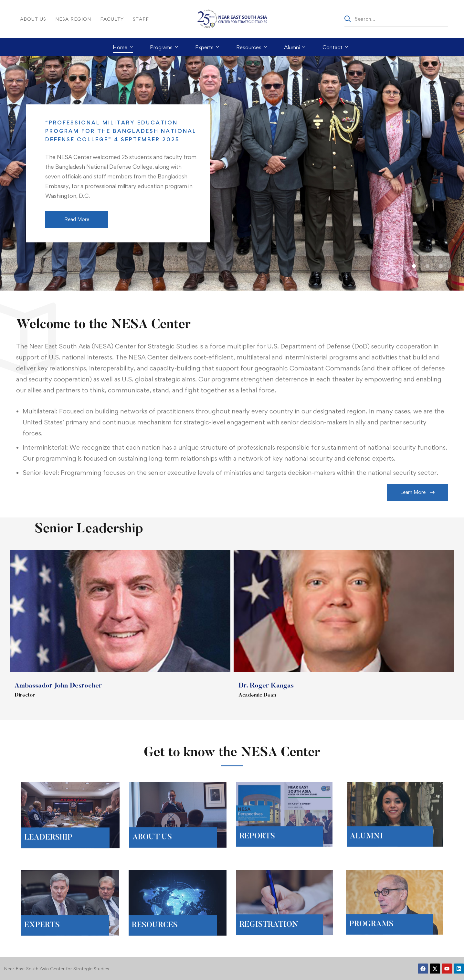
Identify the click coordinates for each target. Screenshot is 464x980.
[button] (414, 266)
